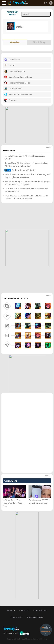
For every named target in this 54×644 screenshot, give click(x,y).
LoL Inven (12, 3)
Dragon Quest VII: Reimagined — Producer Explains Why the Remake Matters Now (26, 164)
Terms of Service (40, 611)
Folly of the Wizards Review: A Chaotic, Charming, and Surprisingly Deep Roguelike (27, 176)
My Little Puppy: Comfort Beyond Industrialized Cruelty (25, 157)
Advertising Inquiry (35, 617)
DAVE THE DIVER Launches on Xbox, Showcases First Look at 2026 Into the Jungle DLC (26, 197)
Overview (15, 42)
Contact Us (24, 611)
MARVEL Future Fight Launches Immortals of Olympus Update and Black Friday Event (27, 183)
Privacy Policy (17, 617)
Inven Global (21, 3)
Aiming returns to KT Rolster (20, 170)
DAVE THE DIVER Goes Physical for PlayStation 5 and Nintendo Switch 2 (26, 190)
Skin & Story (39, 42)
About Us (11, 611)
